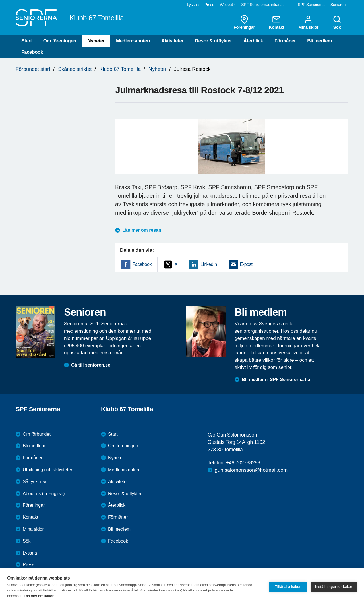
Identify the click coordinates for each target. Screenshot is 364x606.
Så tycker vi (35, 482)
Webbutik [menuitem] (228, 5)
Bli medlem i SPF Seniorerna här (277, 379)
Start (27, 41)
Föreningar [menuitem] (244, 22)
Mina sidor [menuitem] (308, 22)
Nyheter (96, 41)
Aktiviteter (172, 41)
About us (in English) (44, 494)
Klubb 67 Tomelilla (120, 69)
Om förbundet (37, 434)
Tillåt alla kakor (288, 587)
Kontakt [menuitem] (277, 22)
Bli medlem (319, 41)
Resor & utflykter (214, 41)
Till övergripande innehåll (0, 0)
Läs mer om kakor (39, 596)
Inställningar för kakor (334, 587)
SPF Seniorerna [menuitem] (311, 5)
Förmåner (285, 41)
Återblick (253, 41)
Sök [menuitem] (337, 22)
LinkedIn (209, 264)
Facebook (32, 52)
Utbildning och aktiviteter (47, 470)
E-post (246, 264)
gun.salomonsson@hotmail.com (251, 470)
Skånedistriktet (75, 69)
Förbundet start (33, 69)
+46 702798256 (243, 463)
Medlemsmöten (133, 41)
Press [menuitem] (209, 5)
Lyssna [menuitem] (193, 5)
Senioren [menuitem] (338, 5)
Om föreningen (60, 41)
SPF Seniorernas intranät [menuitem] (262, 5)
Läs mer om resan (142, 230)
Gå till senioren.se (91, 365)
